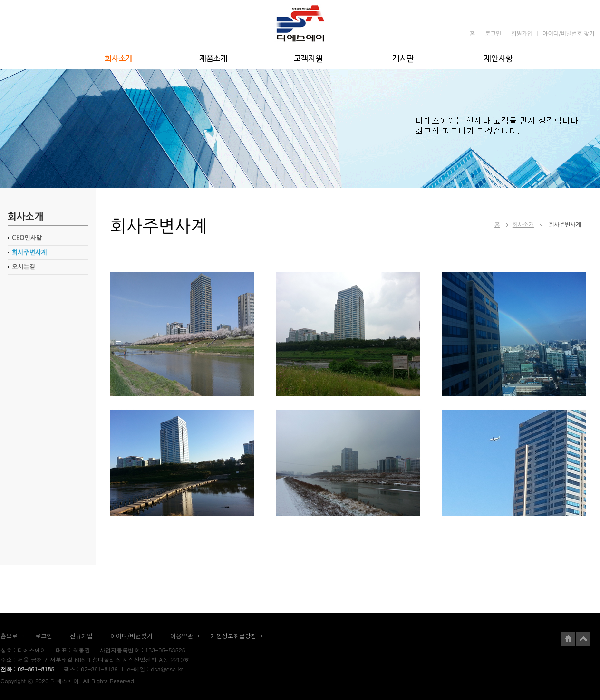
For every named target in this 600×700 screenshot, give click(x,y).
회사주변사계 (29, 253)
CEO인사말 (27, 238)
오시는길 (24, 267)
